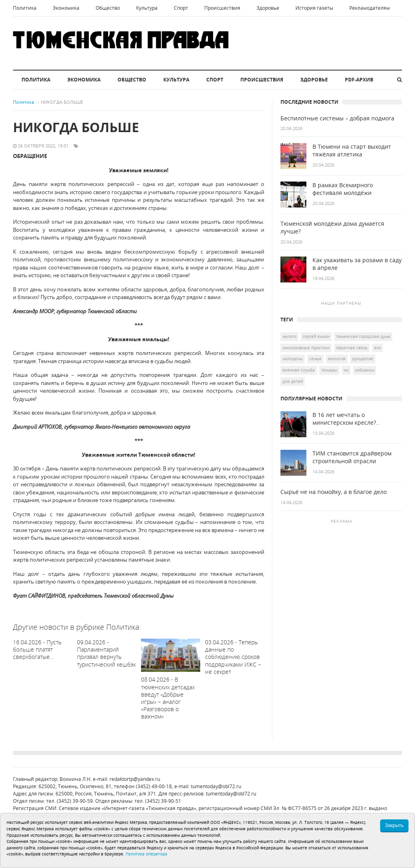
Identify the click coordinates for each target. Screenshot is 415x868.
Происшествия (222, 8)
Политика (25, 8)
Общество (108, 8)
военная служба (299, 370)
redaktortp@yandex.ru (135, 779)
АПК (378, 348)
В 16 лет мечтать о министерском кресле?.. (346, 419)
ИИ (346, 370)
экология (337, 359)
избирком (365, 370)
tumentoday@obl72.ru (216, 786)
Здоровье (268, 8)
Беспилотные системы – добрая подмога (337, 118)
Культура (147, 8)
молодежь (293, 359)
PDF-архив (359, 80)
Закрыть (394, 825)
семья (315, 359)
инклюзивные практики (306, 348)
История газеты (314, 8)
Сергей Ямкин (316, 336)
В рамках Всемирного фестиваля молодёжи (343, 189)
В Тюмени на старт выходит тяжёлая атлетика (352, 151)
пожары (329, 370)
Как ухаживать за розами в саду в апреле (357, 264)
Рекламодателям (370, 8)
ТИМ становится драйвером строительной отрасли (352, 457)
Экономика (66, 8)
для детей (293, 381)
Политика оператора (147, 854)
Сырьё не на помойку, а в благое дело (334, 492)
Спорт (181, 8)
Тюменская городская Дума (363, 336)
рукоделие (363, 359)
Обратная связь (352, 348)
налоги (289, 336)
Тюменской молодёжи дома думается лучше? (332, 228)
